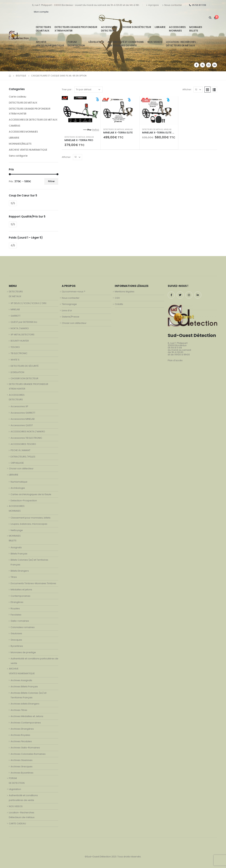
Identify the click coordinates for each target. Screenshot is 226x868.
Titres (14, 577)
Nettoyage (17, 530)
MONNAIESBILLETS (196, 29)
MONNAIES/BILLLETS (20, 144)
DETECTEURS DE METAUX (75, 137)
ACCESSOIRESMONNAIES (177, 29)
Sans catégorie (18, 156)
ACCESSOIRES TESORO (23, 444)
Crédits (119, 304)
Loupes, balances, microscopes (29, 524)
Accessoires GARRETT (23, 413)
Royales (15, 608)
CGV (117, 298)
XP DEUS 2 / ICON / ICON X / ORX (29, 303)
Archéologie (18, 488)
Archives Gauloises (22, 760)
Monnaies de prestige (23, 652)
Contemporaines (20, 596)
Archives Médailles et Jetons (27, 716)
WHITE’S (15, 360)
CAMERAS (14, 126)
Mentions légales (125, 292)
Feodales (16, 615)
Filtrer (51, 181)
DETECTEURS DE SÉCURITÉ (25, 366)
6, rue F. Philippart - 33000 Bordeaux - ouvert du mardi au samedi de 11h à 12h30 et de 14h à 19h (86, 5)
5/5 (13, 203)
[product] (81, 114)
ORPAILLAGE (17, 463)
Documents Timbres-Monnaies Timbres (33, 583)
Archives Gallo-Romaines (25, 748)
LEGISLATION (17, 372)
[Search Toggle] (210, 18)
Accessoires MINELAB (23, 419)
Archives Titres (19, 710)
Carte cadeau (17, 97)
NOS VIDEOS (155, 42)
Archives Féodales (21, 741)
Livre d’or (67, 310)
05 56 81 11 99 (198, 5)
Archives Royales (20, 735)
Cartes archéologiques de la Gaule (31, 494)
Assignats (16, 547)
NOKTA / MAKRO (20, 328)
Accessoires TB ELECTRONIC (26, 438)
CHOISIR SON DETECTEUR (24, 378)
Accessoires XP (19, 406)
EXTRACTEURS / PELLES (23, 457)
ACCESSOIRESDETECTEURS (109, 29)
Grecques (16, 640)
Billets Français (19, 554)
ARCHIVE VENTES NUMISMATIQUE (50, 44)
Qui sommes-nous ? (74, 292)
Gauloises (16, 633)
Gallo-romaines (20, 621)
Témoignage (69, 304)
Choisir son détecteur (136, 27)
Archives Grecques (22, 767)
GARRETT (16, 316)
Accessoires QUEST (22, 425)
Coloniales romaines (23, 627)
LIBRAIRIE (160, 27)
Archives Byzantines (22, 773)
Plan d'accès (175, 360)
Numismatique (19, 482)
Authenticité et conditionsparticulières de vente (126, 44)
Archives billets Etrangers (25, 704)
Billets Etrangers (20, 571)
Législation (96, 42)
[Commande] (88, 90)
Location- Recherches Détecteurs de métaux (181, 44)
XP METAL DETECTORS (23, 335)
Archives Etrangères (22, 729)
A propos (152, 5)
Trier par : (67, 89)
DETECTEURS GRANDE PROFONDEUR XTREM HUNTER (76, 29)
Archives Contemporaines (26, 723)
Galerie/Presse (71, 317)
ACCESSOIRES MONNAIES (23, 132)
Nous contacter (172, 5)
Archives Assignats (21, 680)
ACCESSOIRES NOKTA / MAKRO (28, 432)
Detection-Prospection (24, 501)
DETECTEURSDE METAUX (43, 29)
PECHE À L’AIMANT (20, 450)
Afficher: (187, 89)
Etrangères (17, 602)
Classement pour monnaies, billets (31, 518)
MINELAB (90, 137)
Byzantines (17, 646)
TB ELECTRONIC (19, 353)
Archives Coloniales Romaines (28, 754)
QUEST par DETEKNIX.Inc (24, 322)
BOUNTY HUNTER (20, 341)
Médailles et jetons (21, 590)
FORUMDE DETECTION (76, 44)
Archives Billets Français (24, 687)
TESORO (15, 347)
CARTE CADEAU (45, 57)
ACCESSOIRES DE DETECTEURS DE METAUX (33, 120)
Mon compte (41, 12)
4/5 (13, 245)
